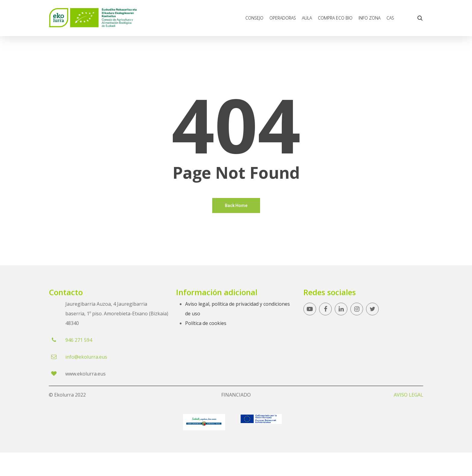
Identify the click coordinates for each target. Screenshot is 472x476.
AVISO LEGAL (408, 395)
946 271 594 (79, 340)
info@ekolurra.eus (86, 357)
